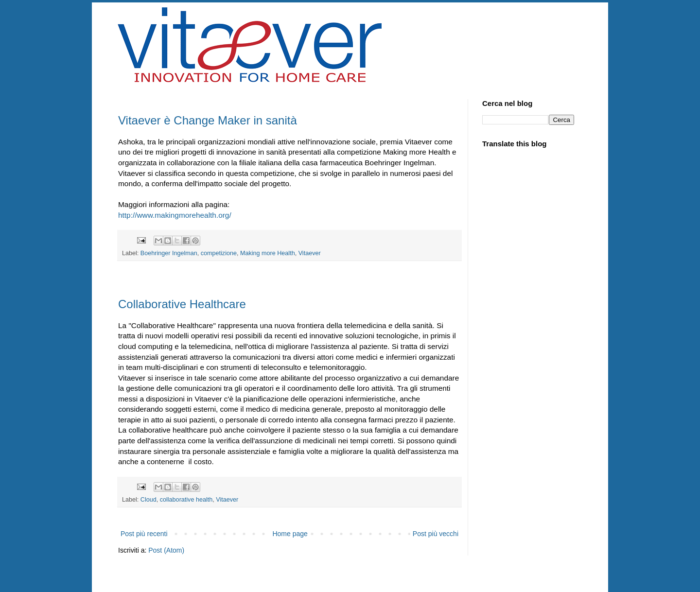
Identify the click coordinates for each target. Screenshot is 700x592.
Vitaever (310, 253)
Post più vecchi (436, 534)
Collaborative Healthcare (182, 304)
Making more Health (268, 253)
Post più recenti (144, 534)
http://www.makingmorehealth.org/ (175, 215)
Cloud (149, 500)
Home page (290, 534)
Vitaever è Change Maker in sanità (208, 120)
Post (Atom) (166, 550)
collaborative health (186, 500)
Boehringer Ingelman (169, 253)
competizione (219, 253)
